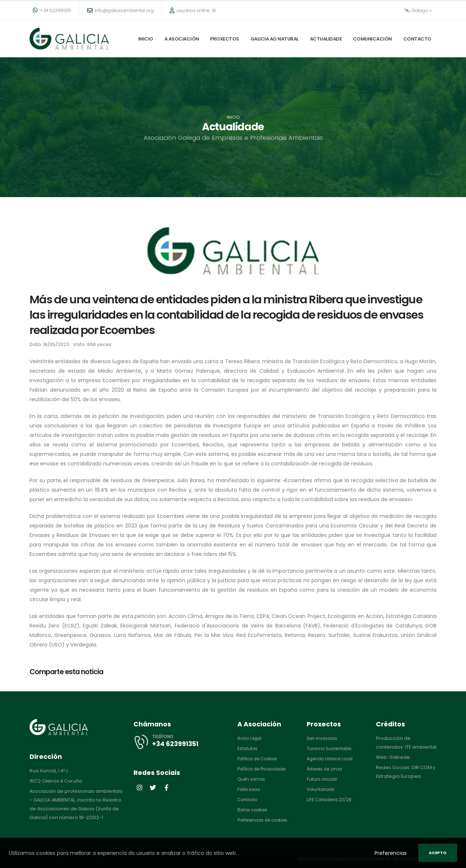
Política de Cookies (260, 759)
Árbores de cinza (327, 769)
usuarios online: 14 (193, 10)
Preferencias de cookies (266, 820)
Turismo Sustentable (331, 748)
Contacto (417, 39)
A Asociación (182, 39)
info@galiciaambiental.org (121, 10)
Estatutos (248, 748)
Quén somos (253, 779)
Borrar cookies (255, 810)
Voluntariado (322, 789)
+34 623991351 (52, 10)
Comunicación (372, 39)
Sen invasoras (323, 738)
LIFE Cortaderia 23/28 (331, 800)
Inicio (146, 39)
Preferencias (391, 853)
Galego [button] (418, 10)
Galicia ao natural (275, 39)
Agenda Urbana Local (332, 759)
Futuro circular (323, 779)
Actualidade (326, 39)
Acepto (438, 853)
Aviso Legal (251, 738)
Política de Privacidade (265, 769)
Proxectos (225, 39)
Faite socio (250, 789)
